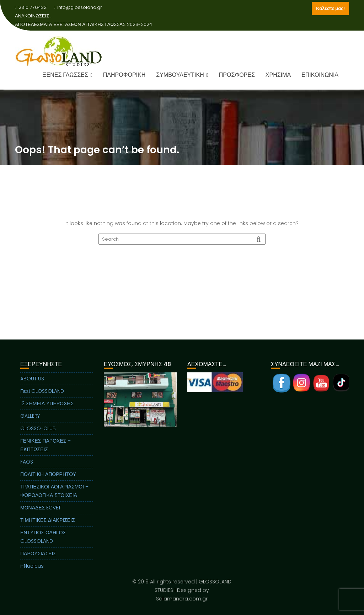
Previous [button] (108, 405)
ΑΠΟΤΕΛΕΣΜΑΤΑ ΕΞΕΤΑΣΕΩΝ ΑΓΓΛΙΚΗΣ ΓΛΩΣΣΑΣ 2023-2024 (84, 24)
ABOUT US (32, 384)
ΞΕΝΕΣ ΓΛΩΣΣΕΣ (65, 75)
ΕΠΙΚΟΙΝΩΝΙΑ (320, 75)
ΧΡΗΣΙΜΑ (278, 75)
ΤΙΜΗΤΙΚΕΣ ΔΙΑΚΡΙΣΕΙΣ (48, 525)
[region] (140, 413)
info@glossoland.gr (78, 7)
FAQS (27, 467)
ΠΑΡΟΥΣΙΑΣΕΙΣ (38, 558)
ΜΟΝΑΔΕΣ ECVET (41, 513)
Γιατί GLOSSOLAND (42, 396)
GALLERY (30, 421)
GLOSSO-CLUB (38, 433)
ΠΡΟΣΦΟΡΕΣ (237, 75)
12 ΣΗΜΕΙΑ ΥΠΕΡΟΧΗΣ (47, 408)
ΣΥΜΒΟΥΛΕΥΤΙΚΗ (180, 75)
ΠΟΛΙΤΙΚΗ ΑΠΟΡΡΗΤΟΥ (48, 479)
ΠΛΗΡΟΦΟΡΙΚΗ (124, 75)
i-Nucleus (32, 571)
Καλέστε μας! (330, 8)
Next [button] (173, 405)
